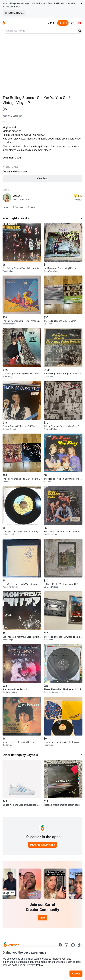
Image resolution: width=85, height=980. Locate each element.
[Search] (80, 31)
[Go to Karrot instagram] (67, 945)
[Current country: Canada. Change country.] (79, 23)
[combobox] (40, 31)
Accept (76, 974)
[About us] (72, 23)
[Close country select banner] (82, 3)
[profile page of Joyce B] (7, 198)
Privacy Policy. (35, 965)
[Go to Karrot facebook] (60, 945)
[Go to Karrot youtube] (73, 945)
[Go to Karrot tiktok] (79, 945)
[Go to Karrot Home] (11, 945)
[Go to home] (4, 23)
